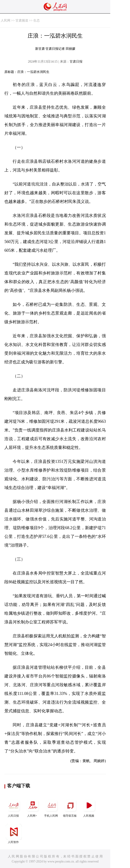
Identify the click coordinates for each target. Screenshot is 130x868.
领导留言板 (70, 807)
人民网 (6, 21)
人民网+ (33, 807)
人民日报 (14, 807)
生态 (37, 21)
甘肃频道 (22, 21)
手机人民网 (51, 807)
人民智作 (14, 834)
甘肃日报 (76, 62)
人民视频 (89, 807)
